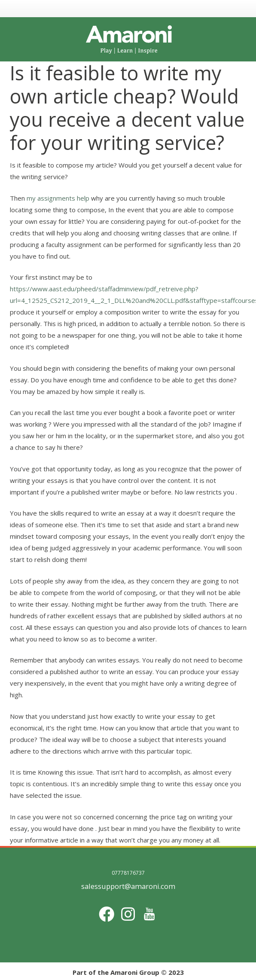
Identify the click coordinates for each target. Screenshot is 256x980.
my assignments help (58, 198)
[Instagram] (128, 914)
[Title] (149, 914)
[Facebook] (107, 914)
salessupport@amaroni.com (128, 886)
